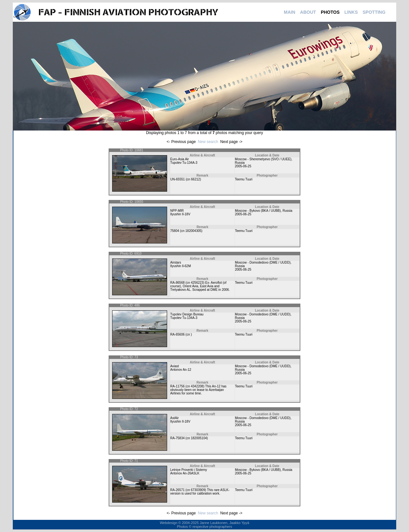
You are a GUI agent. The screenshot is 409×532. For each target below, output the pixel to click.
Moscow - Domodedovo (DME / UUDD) (263, 262)
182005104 (199, 438)
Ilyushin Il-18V (180, 214)
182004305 (193, 231)
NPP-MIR (177, 211)
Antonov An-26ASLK (185, 473)
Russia (240, 163)
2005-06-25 (243, 166)
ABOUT (308, 12)
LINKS (351, 12)
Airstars (176, 262)
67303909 (198, 490)
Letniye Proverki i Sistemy (189, 470)
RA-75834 (177, 438)
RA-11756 (177, 386)
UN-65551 (178, 179)
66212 (196, 179)
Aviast (175, 366)
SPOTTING (374, 12)
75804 (175, 231)
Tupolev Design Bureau (187, 314)
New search (208, 142)
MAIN (289, 12)
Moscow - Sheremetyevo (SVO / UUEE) (263, 159)
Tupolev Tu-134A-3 (184, 163)
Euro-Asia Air (180, 159)
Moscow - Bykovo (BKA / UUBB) (258, 211)
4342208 (197, 386)
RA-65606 (177, 334)
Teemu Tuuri (244, 179)
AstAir (175, 418)
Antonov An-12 (181, 370)
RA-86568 (177, 283)
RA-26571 (177, 490)
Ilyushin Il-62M (181, 266)
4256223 (197, 283)
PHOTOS (330, 12)
